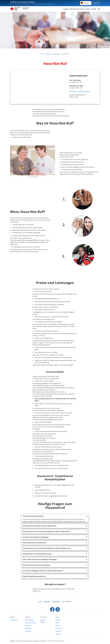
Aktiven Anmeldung (30, 623)
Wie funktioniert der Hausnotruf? (35, 543)
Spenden (88, 9)
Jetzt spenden (14, 620)
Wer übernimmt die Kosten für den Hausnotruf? (40, 526)
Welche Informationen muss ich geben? (37, 565)
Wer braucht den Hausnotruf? (33, 516)
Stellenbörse (29, 628)
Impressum (58, 631)
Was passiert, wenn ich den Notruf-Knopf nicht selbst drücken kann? (47, 548)
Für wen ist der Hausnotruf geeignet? (36, 537)
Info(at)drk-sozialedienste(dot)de (80, 91)
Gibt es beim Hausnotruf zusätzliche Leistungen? (40, 559)
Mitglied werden (29, 620)
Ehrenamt (28, 625)
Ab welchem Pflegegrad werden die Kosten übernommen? (43, 571)
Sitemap (58, 625)
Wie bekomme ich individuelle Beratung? (37, 554)
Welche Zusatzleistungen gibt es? (34, 576)
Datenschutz (59, 628)
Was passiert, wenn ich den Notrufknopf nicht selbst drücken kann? (46, 531)
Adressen (58, 620)
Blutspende (28, 631)
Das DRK (94, 9)
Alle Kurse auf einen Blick (77, 9)
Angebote (66, 9)
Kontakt (57, 623)
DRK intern (58, 634)
